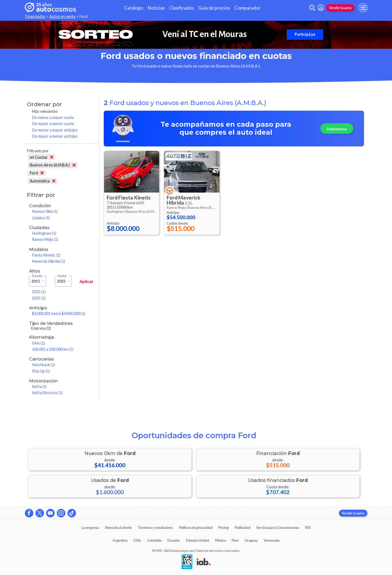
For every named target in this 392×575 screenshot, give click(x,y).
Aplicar (87, 281)
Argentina (120, 540)
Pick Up (41, 371)
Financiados (35, 16)
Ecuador (174, 540)
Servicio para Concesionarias (278, 528)
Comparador (247, 8)
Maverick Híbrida (49, 261)
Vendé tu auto (340, 8)
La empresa (90, 528)
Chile (137, 540)
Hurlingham (44, 233)
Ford (37, 173)
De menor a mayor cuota (53, 117)
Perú (235, 540)
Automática (43, 181)
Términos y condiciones (155, 528)
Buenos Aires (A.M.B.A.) (53, 165)
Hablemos (337, 129)
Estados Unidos (198, 540)
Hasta (62, 276)
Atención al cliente (118, 528)
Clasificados (181, 8)
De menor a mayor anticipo (55, 130)
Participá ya (305, 34)
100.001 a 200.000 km (53, 349)
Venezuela (272, 540)
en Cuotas (41, 157)
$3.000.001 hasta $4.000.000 (59, 314)
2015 (39, 292)
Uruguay (251, 540)
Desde (37, 276)
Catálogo (134, 8)
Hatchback (43, 365)
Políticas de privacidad (196, 528)
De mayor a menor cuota (53, 124)
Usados (41, 218)
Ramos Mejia (45, 239)
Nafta (39, 387)
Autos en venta (62, 16)
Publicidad (243, 528)
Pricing (223, 528)
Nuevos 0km (45, 211)
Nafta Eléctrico (47, 393)
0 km (38, 343)
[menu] (363, 8)
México (221, 540)
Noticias (156, 8)
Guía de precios (214, 8)
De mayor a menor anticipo (55, 136)
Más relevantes (45, 111)
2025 (39, 298)
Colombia (154, 540)
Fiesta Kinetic (46, 255)
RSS (308, 528)
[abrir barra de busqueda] (312, 8)
